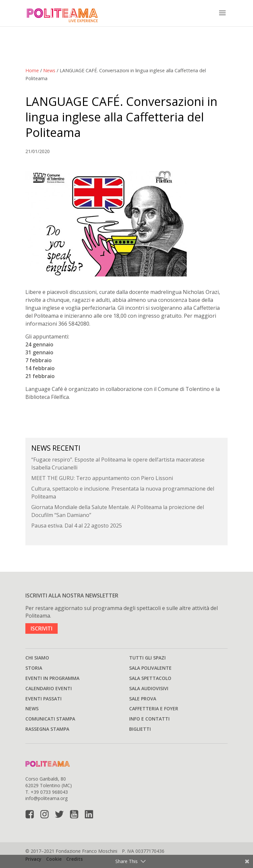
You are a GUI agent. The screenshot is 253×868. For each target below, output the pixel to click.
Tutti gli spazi (147, 658)
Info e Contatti (149, 719)
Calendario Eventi (49, 688)
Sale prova (143, 699)
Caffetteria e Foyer (154, 708)
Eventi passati (43, 699)
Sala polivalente (150, 668)
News (49, 70)
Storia (34, 668)
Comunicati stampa (50, 719)
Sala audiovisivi (149, 688)
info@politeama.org (46, 798)
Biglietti (140, 729)
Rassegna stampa (47, 729)
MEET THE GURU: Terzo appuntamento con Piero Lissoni (102, 478)
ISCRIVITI (42, 628)
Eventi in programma (52, 678)
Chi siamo (37, 658)
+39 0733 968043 (49, 792)
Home (32, 70)
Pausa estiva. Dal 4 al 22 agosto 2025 (77, 526)
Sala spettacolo (150, 678)
